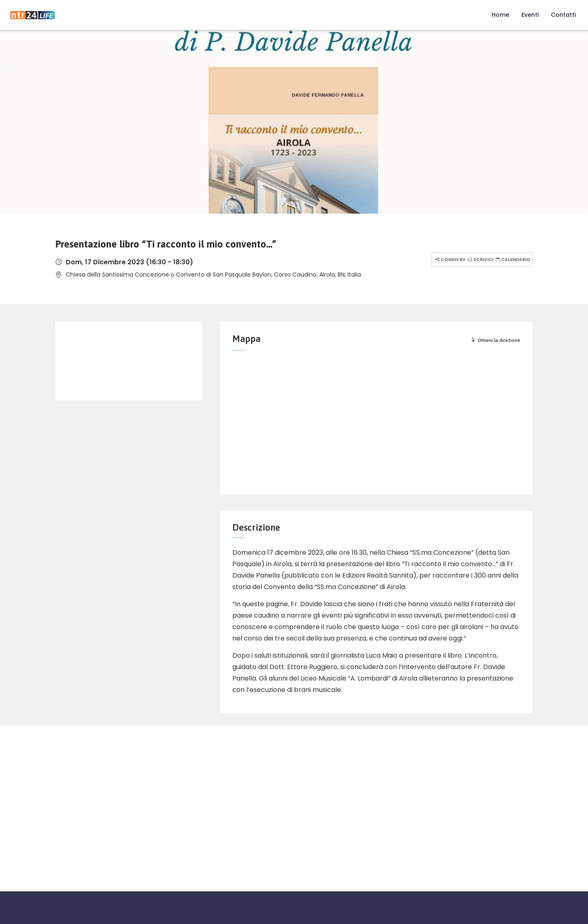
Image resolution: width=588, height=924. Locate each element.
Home (500, 15)
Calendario (512, 259)
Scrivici (479, 259)
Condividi (449, 259)
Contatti (563, 15)
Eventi (530, 15)
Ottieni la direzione (496, 340)
